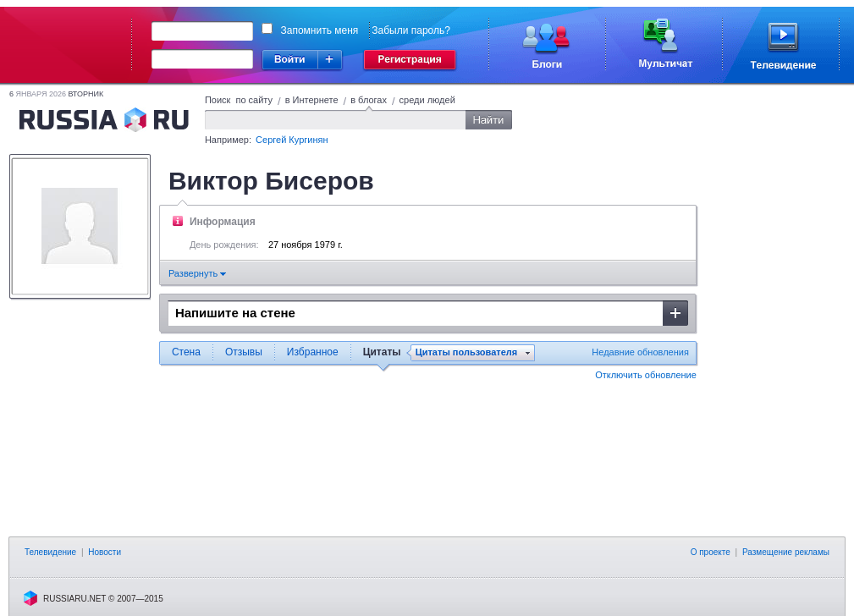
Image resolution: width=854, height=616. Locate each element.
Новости (105, 552)
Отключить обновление (646, 375)
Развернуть (197, 273)
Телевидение (50, 552)
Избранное (313, 352)
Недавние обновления (640, 352)
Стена (186, 352)
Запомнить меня (320, 30)
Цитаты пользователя (467, 352)
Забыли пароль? (411, 30)
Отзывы (244, 352)
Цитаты (382, 352)
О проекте (711, 552)
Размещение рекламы (786, 552)
